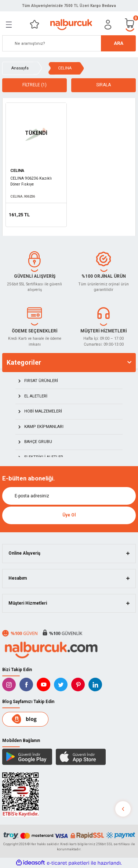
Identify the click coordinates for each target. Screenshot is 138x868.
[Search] (69, 43)
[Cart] (130, 24)
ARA (119, 43)
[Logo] (71, 25)
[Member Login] (108, 25)
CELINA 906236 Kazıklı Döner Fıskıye (31, 181)
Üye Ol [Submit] (69, 515)
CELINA (65, 68)
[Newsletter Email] (69, 496)
